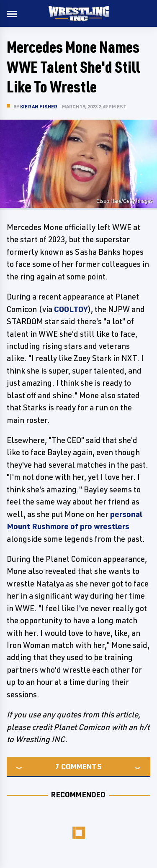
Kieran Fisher (39, 106)
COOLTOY (71, 309)
